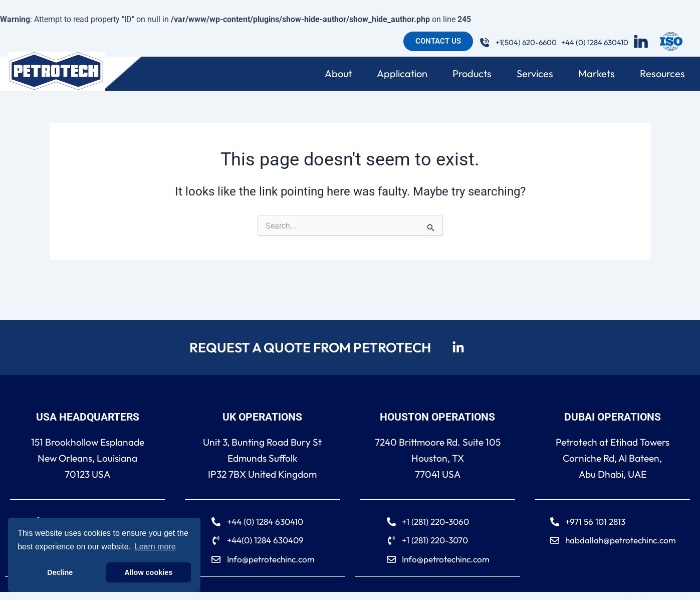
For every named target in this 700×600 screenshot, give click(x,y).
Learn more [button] (155, 547)
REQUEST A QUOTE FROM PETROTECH (309, 346)
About (341, 73)
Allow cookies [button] (148, 572)
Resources (665, 73)
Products (475, 73)
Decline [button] (60, 572)
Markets (599, 73)
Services (537, 73)
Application (405, 73)
